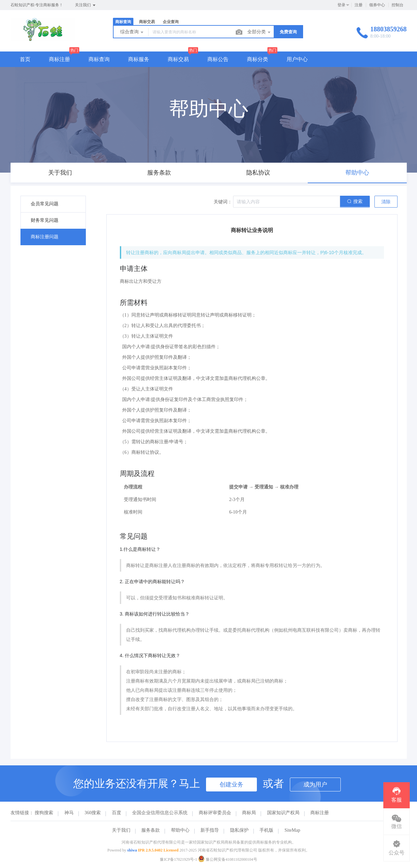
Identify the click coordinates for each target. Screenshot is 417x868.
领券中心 (377, 5)
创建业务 (231, 785)
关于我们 (121, 830)
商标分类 (258, 59)
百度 (117, 813)
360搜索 (93, 813)
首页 (25, 59)
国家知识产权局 (283, 813)
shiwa (132, 850)
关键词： (223, 202)
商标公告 (218, 59)
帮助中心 (180, 830)
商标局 (249, 813)
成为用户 (315, 785)
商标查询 (123, 22)
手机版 (266, 830)
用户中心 (297, 59)
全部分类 (260, 32)
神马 (69, 813)
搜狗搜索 (44, 813)
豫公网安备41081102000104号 (228, 859)
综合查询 (132, 32)
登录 (341, 5)
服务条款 (151, 830)
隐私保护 (239, 830)
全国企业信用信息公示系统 (160, 813)
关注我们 (86, 5)
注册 (359, 5)
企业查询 (171, 22)
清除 (386, 202)
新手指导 (210, 830)
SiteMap (292, 830)
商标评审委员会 (215, 813)
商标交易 (147, 22)
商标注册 (59, 59)
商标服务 (139, 59)
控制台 (398, 5)
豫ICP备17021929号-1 (178, 859)
